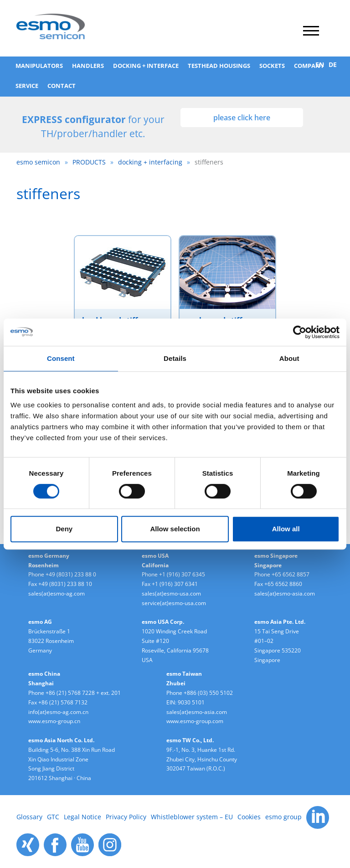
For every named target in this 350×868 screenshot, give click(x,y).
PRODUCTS (89, 162)
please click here (242, 118)
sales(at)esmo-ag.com (57, 593)
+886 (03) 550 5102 (208, 693)
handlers (88, 66)
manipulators (39, 66)
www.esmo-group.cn (54, 721)
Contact (62, 86)
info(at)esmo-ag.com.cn (58, 712)
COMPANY (309, 66)
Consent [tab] (61, 358)
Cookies (249, 817)
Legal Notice (82, 817)
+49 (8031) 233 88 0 (71, 574)
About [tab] (289, 358)
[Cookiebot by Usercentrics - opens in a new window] (300, 332)
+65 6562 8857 (291, 574)
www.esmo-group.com (195, 721)
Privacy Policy (126, 817)
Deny (64, 529)
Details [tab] (175, 358)
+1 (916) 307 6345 (182, 574)
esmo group (283, 817)
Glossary (29, 817)
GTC (53, 817)
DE (333, 64)
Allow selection (175, 529)
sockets (272, 66)
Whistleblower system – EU (192, 817)
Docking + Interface (146, 66)
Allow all (286, 529)
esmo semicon (38, 162)
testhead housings (219, 66)
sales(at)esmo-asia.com (285, 593)
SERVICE (27, 86)
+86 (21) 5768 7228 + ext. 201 (83, 693)
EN (320, 64)
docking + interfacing (150, 162)
